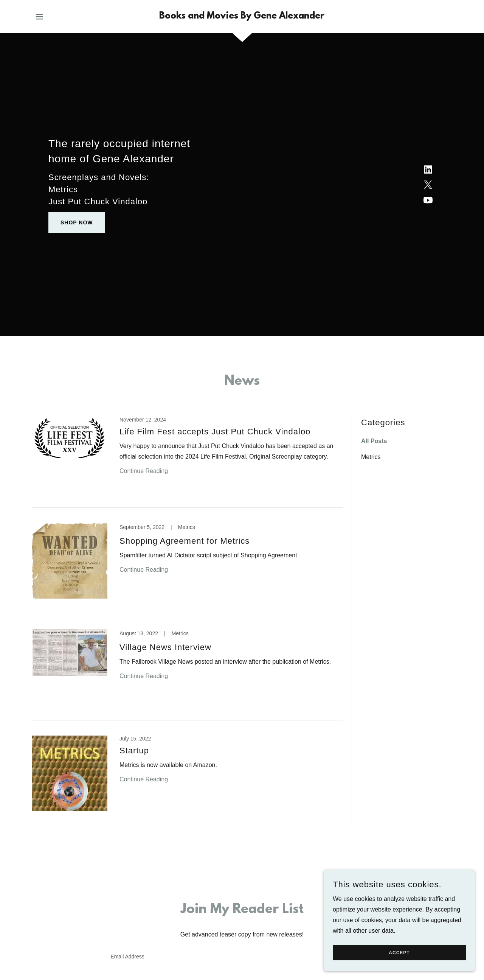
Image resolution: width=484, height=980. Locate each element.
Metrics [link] (371, 457)
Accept (399, 953)
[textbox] (213, 957)
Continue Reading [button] (144, 471)
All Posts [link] (374, 441)
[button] (39, 17)
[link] (242, 16)
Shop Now (77, 222)
